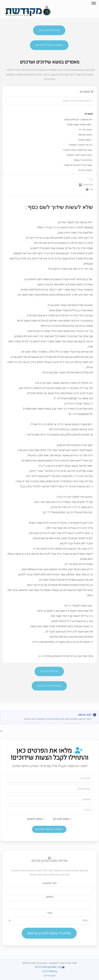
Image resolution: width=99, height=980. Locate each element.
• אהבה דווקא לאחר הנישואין (80, 155)
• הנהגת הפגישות (86, 135)
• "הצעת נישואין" (85, 140)
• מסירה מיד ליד (86, 130)
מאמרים (89, 114)
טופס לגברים (62, 819)
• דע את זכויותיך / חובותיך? (81, 145)
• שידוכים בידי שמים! (84, 160)
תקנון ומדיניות (50, 976)
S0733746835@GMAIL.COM (50, 967)
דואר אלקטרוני (50, 883)
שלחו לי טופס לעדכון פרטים (49, 933)
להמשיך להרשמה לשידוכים (49, 829)
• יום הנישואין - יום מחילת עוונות (79, 120)
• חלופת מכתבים (86, 170)
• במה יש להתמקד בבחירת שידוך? (78, 150)
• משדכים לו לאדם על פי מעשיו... (78, 165)
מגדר (50, 913)
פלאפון (50, 897)
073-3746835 (50, 971)
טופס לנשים (36, 819)
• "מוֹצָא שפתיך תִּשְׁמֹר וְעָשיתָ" (80, 125)
